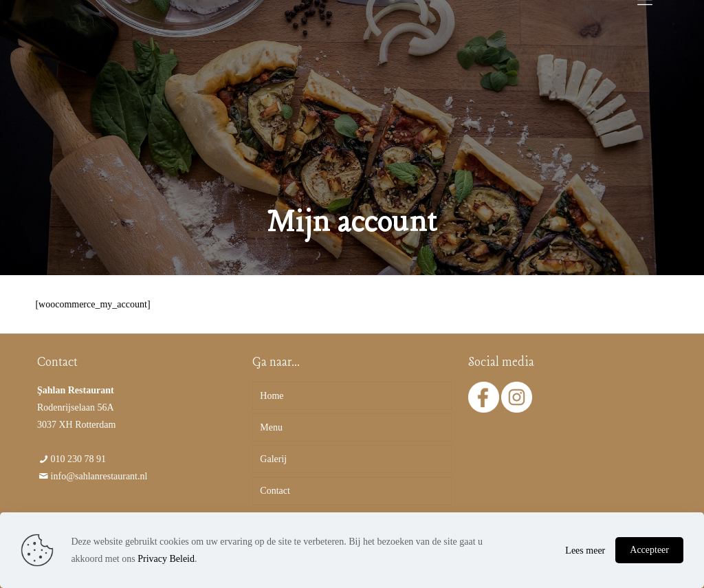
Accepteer (649, 550)
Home (272, 396)
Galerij (273, 459)
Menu (271, 427)
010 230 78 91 (79, 459)
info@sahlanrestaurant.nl (99, 476)
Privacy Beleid (166, 559)
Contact (275, 491)
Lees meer (585, 551)
